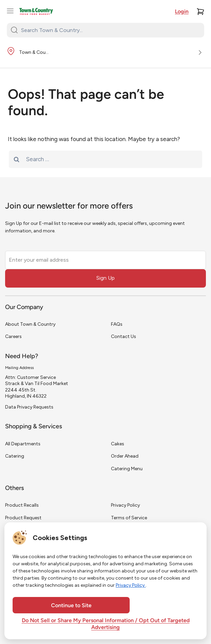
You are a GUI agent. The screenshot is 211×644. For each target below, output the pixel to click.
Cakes (118, 444)
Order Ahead (125, 456)
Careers (13, 336)
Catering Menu (127, 469)
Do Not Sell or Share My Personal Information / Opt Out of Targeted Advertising (106, 624)
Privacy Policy (125, 505)
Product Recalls (22, 505)
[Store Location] (105, 53)
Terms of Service (129, 518)
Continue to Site (71, 606)
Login (182, 12)
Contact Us (124, 336)
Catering (15, 456)
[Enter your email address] (105, 260)
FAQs (117, 324)
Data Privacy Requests (29, 407)
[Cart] (200, 12)
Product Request (23, 518)
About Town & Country (30, 324)
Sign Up (105, 278)
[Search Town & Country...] (110, 30)
